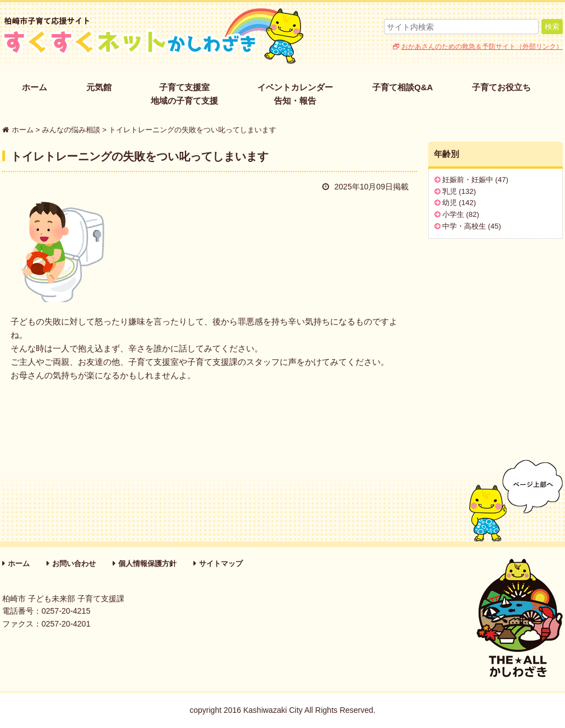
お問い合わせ (74, 564)
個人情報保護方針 (147, 564)
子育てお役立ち (501, 87)
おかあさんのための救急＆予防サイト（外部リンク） (482, 47)
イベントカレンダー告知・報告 (295, 94)
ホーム (34, 87)
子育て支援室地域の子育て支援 (184, 94)
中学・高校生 (464, 226)
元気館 (99, 87)
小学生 (453, 214)
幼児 (450, 203)
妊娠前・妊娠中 (468, 180)
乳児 (450, 191)
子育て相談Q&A (402, 87)
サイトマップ (221, 564)
